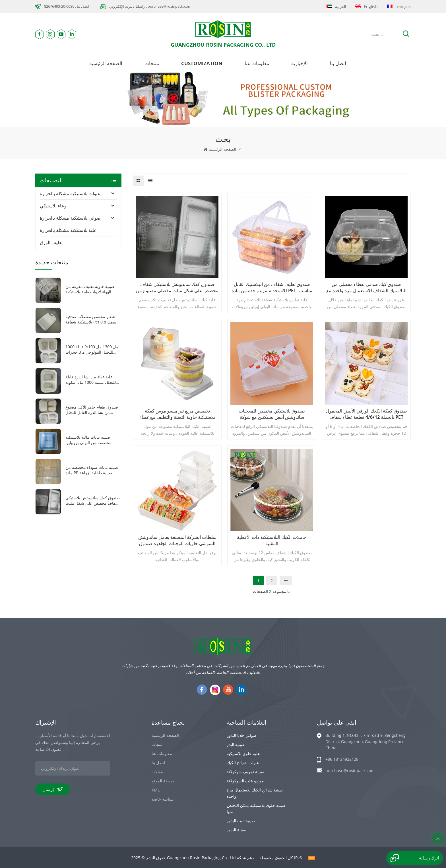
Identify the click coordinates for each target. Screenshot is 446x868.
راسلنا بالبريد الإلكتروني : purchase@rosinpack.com (150, 6)
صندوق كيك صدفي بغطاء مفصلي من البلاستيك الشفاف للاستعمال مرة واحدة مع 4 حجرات (366, 287)
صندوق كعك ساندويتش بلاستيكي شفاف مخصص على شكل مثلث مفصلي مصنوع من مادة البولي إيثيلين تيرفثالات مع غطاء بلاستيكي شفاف (177, 287)
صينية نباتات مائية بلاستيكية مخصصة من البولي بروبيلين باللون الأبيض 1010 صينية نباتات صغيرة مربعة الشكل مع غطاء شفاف (92, 440)
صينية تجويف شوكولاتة (245, 772)
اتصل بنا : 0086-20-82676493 (67, 6)
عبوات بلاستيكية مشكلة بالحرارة (70, 193)
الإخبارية (300, 63)
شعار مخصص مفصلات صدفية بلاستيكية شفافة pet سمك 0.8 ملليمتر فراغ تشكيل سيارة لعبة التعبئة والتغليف (91, 319)
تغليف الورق (51, 242)
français (399, 6)
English (366, 6)
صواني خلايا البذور (242, 735)
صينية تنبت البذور (241, 821)
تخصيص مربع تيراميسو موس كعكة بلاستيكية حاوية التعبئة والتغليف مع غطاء (177, 414)
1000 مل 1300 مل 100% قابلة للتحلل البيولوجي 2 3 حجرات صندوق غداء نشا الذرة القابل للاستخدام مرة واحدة (92, 349)
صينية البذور (237, 830)
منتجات (152, 63)
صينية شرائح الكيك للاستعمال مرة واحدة (255, 793)
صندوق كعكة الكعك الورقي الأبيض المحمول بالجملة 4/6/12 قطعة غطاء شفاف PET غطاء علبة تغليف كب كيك (366, 414)
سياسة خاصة (163, 799)
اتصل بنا (338, 63)
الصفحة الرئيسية (106, 63)
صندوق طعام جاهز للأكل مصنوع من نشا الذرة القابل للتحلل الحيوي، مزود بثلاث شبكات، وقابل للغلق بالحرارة (93, 410)
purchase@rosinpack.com (350, 771)
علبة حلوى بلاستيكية (243, 753)
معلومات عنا (257, 63)
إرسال (52, 789)
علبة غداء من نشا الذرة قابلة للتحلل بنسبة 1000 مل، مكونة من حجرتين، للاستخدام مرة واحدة (91, 380)
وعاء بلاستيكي (53, 206)
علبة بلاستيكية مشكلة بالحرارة (68, 230)
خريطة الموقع (163, 781)
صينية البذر (236, 744)
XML (156, 790)
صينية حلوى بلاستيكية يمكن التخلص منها (256, 808)
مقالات (157, 772)
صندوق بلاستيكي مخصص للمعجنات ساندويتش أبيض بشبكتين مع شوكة (272, 414)
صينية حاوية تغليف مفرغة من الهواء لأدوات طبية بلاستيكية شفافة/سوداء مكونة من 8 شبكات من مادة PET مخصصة (90, 289)
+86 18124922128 (342, 759)
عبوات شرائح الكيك (243, 763)
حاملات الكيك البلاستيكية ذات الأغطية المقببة (272, 540)
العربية (336, 6)
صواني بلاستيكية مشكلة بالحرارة (70, 218)
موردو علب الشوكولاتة (245, 781)
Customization (202, 63)
